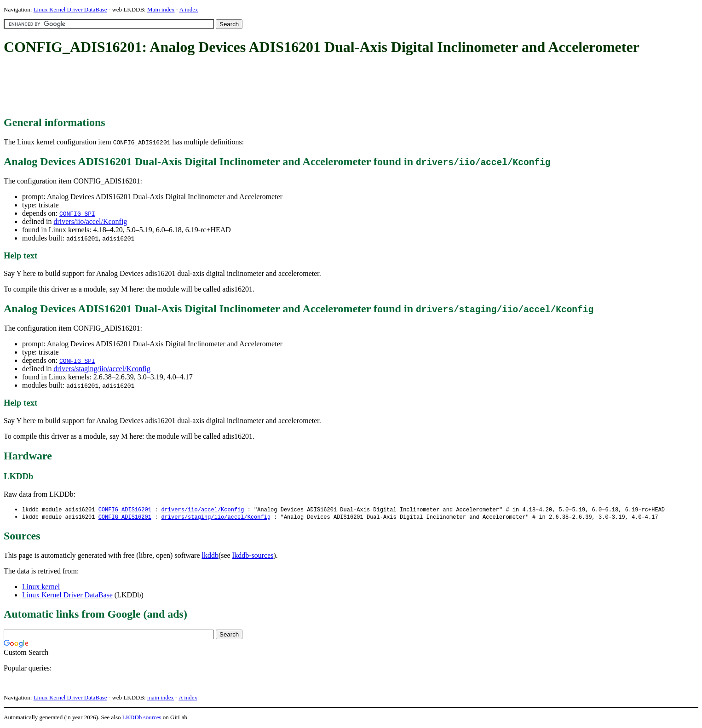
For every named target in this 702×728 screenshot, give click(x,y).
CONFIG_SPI (77, 213)
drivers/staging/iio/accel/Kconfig (102, 369)
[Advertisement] (171, 86)
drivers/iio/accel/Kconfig (90, 221)
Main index (161, 9)
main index (161, 698)
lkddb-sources (253, 556)
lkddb (210, 556)
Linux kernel (41, 588)
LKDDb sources (142, 718)
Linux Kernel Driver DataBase (70, 9)
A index (189, 9)
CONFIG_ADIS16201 (125, 510)
